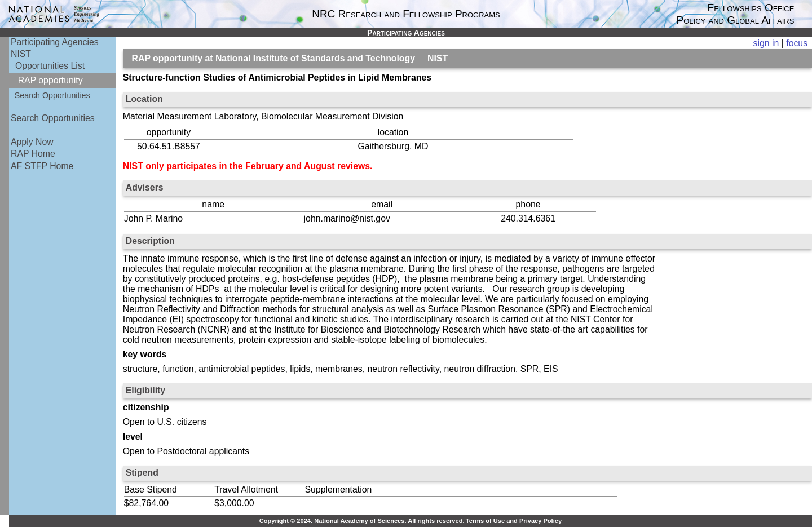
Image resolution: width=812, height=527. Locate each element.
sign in (766, 43)
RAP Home (33, 154)
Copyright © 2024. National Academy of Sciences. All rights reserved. (362, 521)
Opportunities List (50, 66)
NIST (21, 54)
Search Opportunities (52, 95)
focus (797, 43)
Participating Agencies (55, 42)
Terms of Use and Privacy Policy (514, 521)
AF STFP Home (42, 166)
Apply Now (32, 142)
